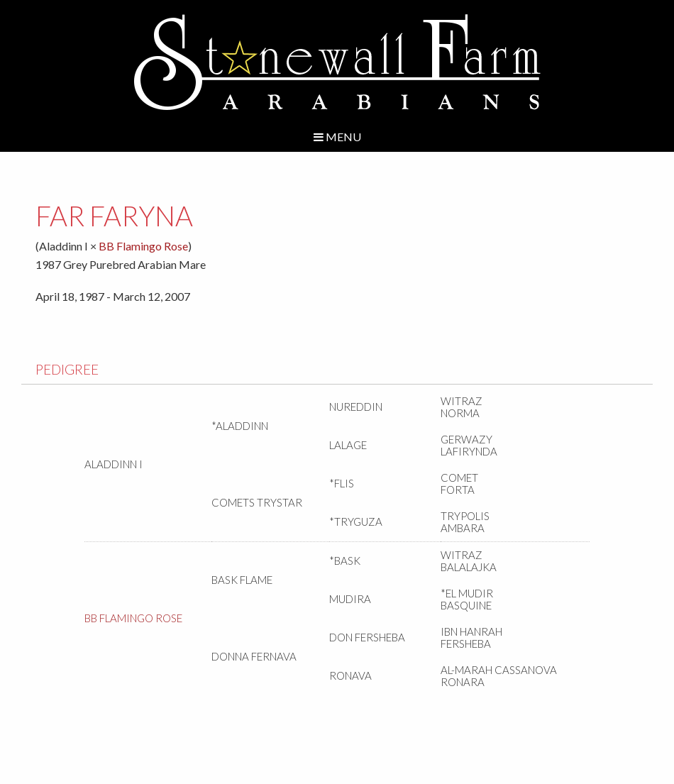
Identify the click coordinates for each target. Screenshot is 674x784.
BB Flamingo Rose (143, 246)
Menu (337, 137)
